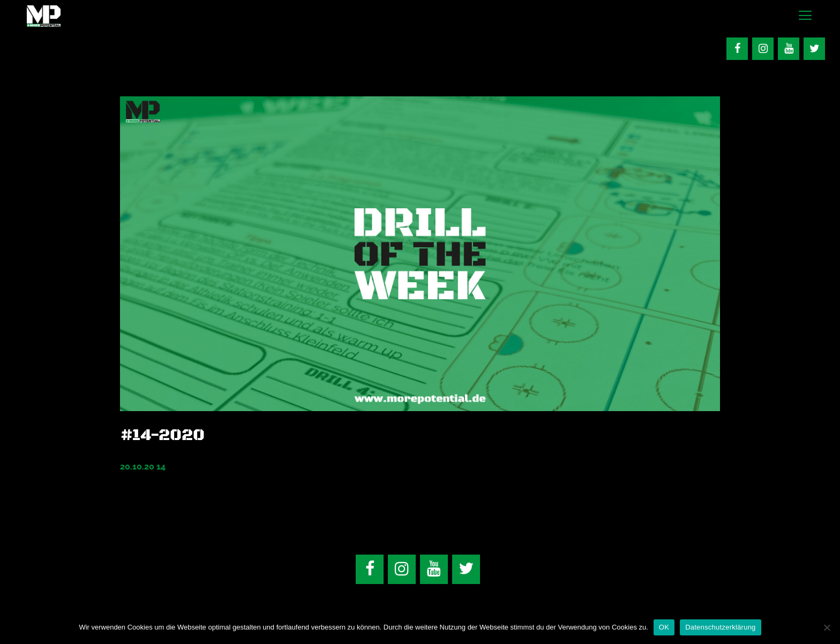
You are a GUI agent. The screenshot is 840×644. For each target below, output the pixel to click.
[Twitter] (814, 49)
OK (664, 627)
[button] (805, 16)
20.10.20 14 (143, 467)
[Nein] (827, 627)
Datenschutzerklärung (720, 627)
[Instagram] (763, 49)
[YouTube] (789, 49)
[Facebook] (737, 49)
